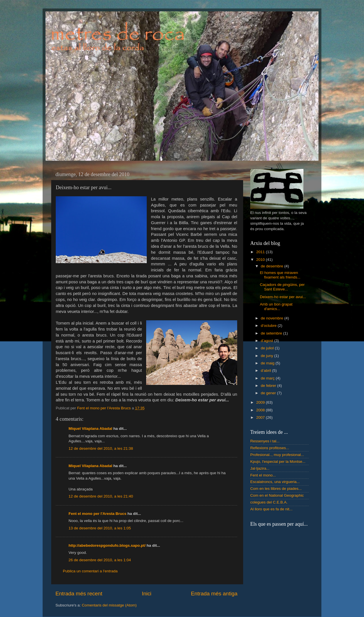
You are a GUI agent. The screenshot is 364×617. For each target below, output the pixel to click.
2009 (261, 402)
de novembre (273, 318)
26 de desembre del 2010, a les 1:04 (100, 560)
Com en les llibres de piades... (276, 489)
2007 (261, 417)
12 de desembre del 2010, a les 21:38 (101, 448)
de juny (267, 356)
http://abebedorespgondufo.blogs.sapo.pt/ (107, 545)
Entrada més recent (79, 594)
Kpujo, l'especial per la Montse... (278, 462)
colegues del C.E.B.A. (269, 502)
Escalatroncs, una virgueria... (275, 482)
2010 (261, 260)
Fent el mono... (263, 475)
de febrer (269, 386)
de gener (269, 393)
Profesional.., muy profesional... (277, 455)
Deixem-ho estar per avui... (283, 297)
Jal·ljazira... (260, 468)
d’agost (267, 341)
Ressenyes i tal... (265, 441)
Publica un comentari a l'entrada (90, 571)
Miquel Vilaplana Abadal (90, 429)
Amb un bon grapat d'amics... (276, 307)
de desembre (273, 266)
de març (268, 378)
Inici (147, 594)
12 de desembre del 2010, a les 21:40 (101, 496)
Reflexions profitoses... (270, 448)
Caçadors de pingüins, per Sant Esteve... (282, 287)
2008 (261, 410)
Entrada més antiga (214, 594)
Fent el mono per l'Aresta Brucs (98, 514)
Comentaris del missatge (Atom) (109, 605)
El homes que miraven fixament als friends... (280, 275)
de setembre (272, 333)
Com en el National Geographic (277, 495)
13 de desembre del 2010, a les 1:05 (100, 528)
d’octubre (269, 326)
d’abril (266, 371)
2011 (261, 252)
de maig (268, 363)
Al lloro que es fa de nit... (271, 509)
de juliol (268, 348)
